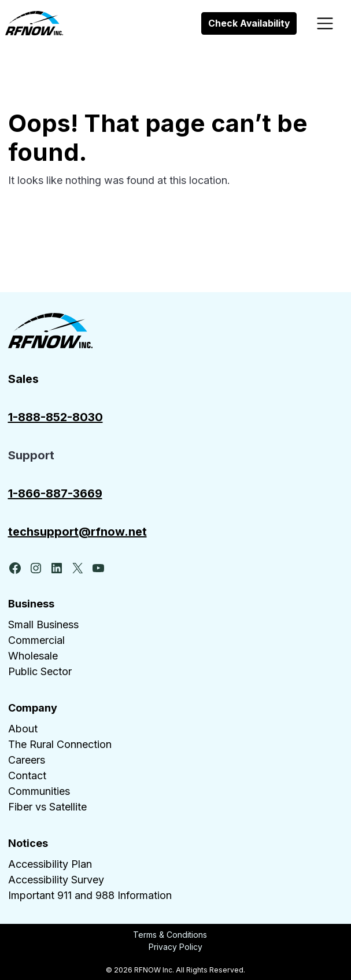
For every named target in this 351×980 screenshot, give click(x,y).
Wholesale (33, 656)
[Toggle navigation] (325, 23)
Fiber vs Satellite (47, 807)
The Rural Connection (60, 744)
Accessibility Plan (50, 864)
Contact (27, 775)
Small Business (43, 625)
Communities (39, 791)
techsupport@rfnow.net (77, 532)
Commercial (36, 640)
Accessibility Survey (56, 880)
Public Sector (40, 671)
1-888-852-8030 (56, 417)
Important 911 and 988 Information (90, 895)
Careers (27, 760)
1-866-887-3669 (55, 493)
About (23, 729)
